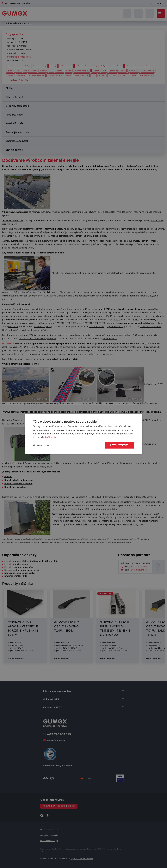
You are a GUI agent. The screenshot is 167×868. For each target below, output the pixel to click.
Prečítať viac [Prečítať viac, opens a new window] (51, 437)
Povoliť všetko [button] (119, 445)
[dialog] (83, 434)
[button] (42, 445)
